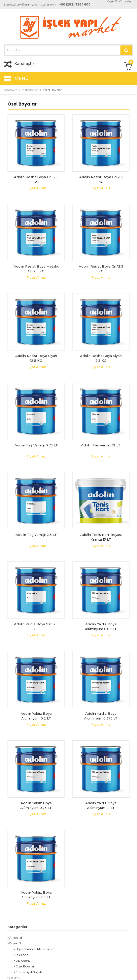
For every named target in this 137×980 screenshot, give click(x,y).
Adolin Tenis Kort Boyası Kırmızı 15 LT (101, 537)
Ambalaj (15, 937)
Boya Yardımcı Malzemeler (34, 949)
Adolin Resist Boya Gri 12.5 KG (36, 179)
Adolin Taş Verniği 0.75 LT (36, 445)
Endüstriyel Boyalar (29, 972)
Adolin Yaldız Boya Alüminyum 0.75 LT (36, 805)
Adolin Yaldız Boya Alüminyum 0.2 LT (36, 716)
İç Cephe (21, 955)
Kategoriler (30, 90)
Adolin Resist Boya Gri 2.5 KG (101, 179)
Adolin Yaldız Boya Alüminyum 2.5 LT (36, 895)
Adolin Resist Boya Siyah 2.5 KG (101, 358)
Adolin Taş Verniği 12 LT (101, 445)
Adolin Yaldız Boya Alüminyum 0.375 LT (101, 716)
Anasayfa (11, 90)
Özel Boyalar (24, 966)
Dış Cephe (22, 961)
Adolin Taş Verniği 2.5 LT (36, 535)
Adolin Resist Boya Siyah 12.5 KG (36, 358)
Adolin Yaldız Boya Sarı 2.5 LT (36, 627)
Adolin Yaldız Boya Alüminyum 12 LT (101, 805)
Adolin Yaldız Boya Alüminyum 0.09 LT (101, 627)
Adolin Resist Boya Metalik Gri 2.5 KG (36, 269)
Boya (12, 943)
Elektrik (14, 978)
